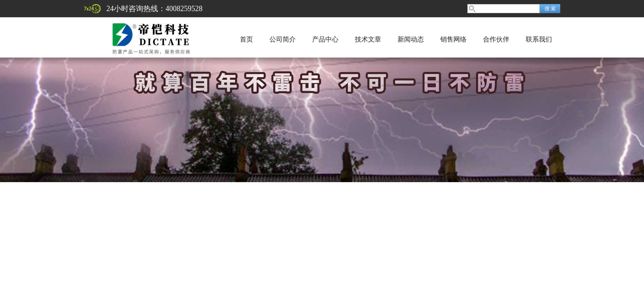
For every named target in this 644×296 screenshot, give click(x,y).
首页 (246, 39)
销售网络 (453, 39)
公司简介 (283, 39)
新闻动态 (411, 39)
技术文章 (368, 39)
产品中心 (325, 39)
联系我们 (539, 39)
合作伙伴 (496, 39)
